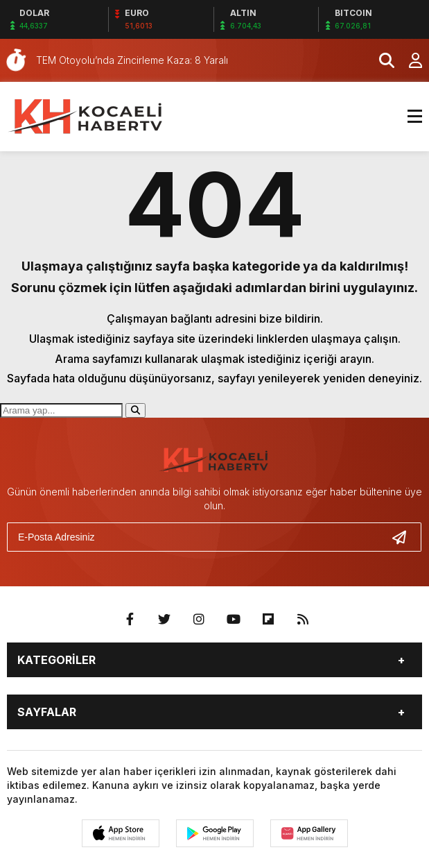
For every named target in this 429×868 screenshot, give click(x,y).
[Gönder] (405, 537)
